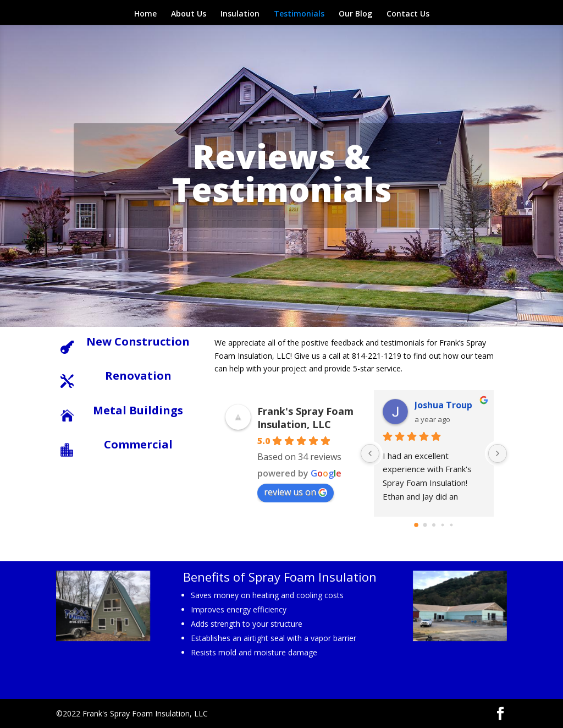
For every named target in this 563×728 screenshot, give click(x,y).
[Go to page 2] (434, 525)
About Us (189, 14)
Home (145, 14)
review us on (296, 492)
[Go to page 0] (416, 525)
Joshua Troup (443, 405)
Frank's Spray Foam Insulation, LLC (305, 418)
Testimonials (299, 14)
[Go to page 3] (442, 525)
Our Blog (355, 14)
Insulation (240, 14)
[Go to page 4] (451, 525)
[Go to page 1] (425, 525)
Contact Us (408, 14)
